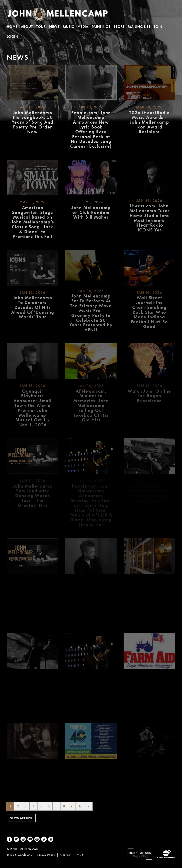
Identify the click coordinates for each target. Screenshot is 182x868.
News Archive (21, 818)
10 (81, 806)
